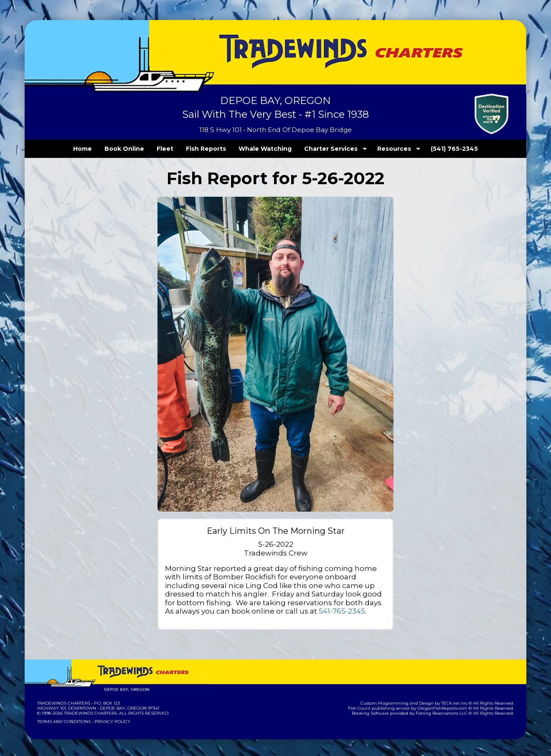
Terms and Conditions (63, 722)
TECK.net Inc (458, 703)
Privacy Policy (110, 722)
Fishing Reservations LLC (447, 713)
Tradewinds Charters (63, 703)
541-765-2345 (187, 611)
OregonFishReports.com (448, 708)
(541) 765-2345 (437, 149)
